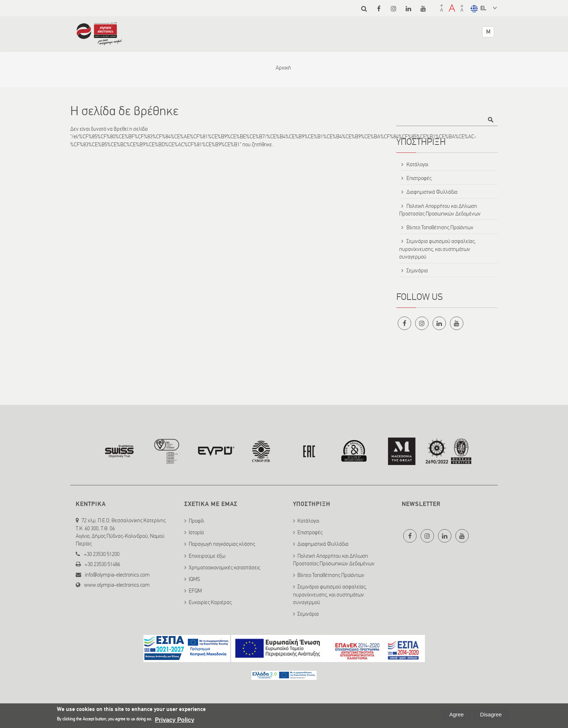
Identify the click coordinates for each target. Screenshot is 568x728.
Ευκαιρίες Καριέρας (210, 602)
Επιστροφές (419, 178)
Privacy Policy (175, 720)
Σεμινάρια (417, 271)
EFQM (195, 591)
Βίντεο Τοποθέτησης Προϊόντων (440, 227)
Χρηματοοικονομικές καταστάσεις (224, 568)
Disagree (491, 714)
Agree (456, 714)
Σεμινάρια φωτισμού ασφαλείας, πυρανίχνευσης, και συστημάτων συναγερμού (437, 249)
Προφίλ (197, 521)
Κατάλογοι (417, 164)
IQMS (194, 579)
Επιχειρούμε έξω (207, 556)
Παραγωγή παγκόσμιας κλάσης (222, 544)
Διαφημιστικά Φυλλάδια (432, 192)
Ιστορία (196, 532)
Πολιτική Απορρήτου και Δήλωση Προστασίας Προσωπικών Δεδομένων (440, 210)
